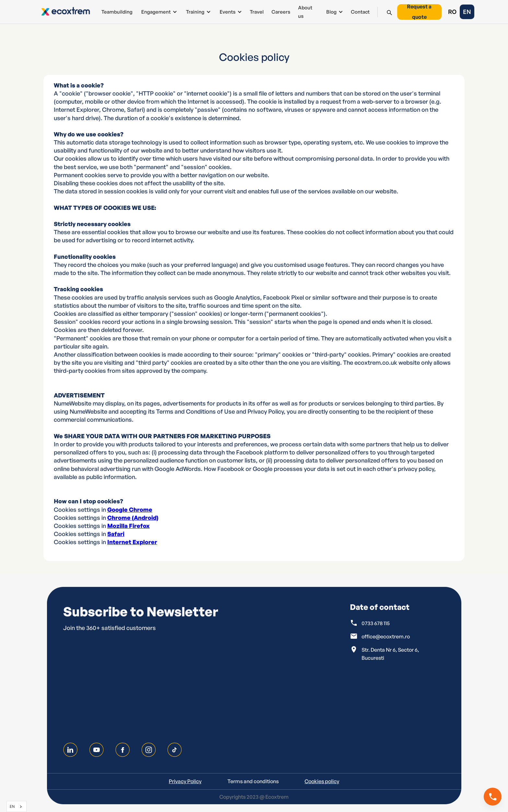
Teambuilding (117, 12)
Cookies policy (322, 781)
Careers (281, 12)
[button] (159, 12)
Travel (257, 12)
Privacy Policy (185, 781)
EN (12, 806)
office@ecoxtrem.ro (386, 636)
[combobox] (17, 806)
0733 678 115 (376, 623)
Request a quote (419, 12)
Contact (360, 12)
